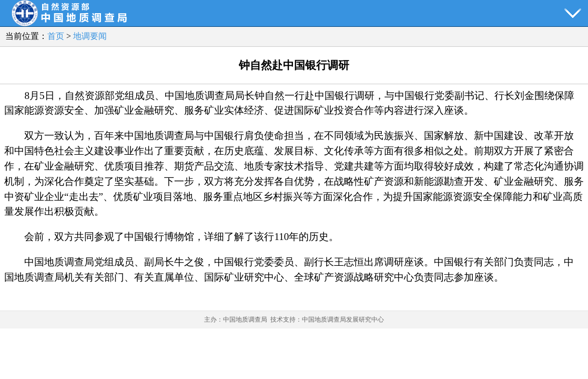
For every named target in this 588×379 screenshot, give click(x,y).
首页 (56, 36)
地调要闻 (90, 36)
